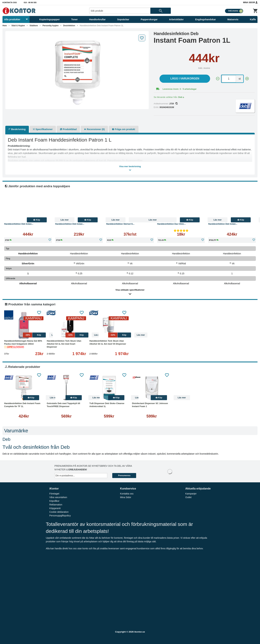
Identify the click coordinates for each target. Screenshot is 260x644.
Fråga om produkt (124, 129)
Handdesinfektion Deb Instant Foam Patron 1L (102, 26)
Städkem (34, 26)
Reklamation (56, 505)
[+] (247, 79)
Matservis (233, 19)
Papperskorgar (149, 19)
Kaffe (253, 19)
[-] (218, 79)
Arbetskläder (176, 19)
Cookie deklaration (59, 512)
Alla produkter (16, 19)
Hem (5, 26)
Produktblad (68, 129)
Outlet (188, 497)
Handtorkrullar (97, 19)
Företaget (54, 494)
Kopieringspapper (49, 19)
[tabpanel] (77, 70)
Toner (75, 19)
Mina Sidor (250, 2)
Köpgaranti (55, 508)
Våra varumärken (58, 497)
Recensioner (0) (94, 129)
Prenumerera (124, 476)
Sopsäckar (123, 19)
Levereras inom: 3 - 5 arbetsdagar (180, 89)
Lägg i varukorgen (185, 79)
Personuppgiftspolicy (60, 516)
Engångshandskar (206, 19)
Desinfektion (69, 26)
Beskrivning (17, 129)
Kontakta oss (10, 2)
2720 (173, 104)
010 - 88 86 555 (30, 2)
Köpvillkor (54, 501)
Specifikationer (43, 129)
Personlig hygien (50, 26)
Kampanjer (191, 494)
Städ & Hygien (18, 26)
